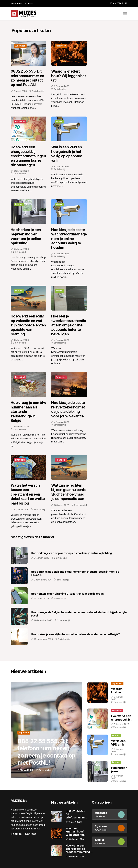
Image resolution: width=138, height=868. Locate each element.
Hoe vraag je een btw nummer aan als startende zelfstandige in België (28, 412)
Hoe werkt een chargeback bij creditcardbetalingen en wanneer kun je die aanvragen (28, 156)
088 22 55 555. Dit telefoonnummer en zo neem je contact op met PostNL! (27, 78)
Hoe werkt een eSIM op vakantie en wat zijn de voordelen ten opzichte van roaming (28, 325)
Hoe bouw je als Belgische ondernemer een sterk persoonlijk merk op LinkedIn (75, 573)
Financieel (20, 122)
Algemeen (20, 46)
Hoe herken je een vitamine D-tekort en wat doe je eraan (67, 594)
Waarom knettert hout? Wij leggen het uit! (68, 76)
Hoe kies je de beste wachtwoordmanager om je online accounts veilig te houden (69, 239)
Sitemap (16, 834)
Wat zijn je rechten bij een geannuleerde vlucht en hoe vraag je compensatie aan (69, 492)
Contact (29, 3)
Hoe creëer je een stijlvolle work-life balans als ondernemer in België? (75, 634)
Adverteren (16, 3)
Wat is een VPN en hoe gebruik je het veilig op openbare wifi (67, 154)
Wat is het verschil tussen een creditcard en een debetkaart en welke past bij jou (28, 494)
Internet (60, 122)
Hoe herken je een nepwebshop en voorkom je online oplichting (26, 236)
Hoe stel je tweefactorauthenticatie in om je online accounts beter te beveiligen (69, 325)
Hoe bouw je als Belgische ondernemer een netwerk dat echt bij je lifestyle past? (79, 614)
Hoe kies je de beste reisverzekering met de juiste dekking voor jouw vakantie (68, 409)
